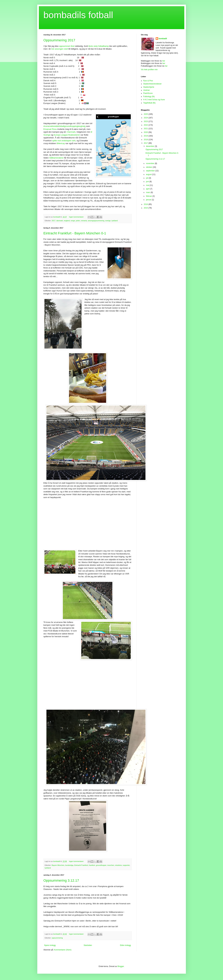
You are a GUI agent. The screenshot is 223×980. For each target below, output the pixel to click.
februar (149, 196)
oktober (149, 167)
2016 (146, 204)
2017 (54, 221)
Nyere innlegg (50, 945)
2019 (146, 136)
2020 (146, 132)
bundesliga (69, 865)
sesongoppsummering (96, 221)
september (151, 171)
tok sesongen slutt (60, 49)
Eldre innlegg (125, 945)
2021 (146, 129)
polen (78, 221)
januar (149, 200)
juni (148, 182)
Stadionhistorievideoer (153, 84)
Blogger (121, 966)
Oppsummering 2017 (59, 40)
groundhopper (101, 865)
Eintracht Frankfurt (81, 865)
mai (148, 185)
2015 (146, 208)
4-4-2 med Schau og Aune (154, 100)
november (150, 163)
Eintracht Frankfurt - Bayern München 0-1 (75, 233)
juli (147, 178)
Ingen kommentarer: (77, 217)
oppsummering (57, 938)
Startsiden (88, 945)
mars (148, 192)
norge (73, 221)
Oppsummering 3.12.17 (61, 880)
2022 (146, 125)
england (67, 221)
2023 (146, 121)
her (164, 61)
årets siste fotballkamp (99, 46)
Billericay (61, 143)
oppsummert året (67, 46)
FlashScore (148, 93)
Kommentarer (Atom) (63, 950)
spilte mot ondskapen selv (64, 141)
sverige (108, 221)
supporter (126, 865)
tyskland (115, 221)
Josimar (147, 90)
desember (150, 146)
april (148, 189)
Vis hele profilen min (149, 70)
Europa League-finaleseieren (67, 135)
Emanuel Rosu (50, 129)
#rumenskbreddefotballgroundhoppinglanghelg (65, 126)
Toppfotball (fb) (149, 103)
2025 (146, 114)
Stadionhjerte (149, 87)
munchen (111, 865)
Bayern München (58, 865)
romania (84, 221)
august (149, 174)
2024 (146, 118)
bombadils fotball (78, 15)
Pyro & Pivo (148, 81)
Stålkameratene (56, 158)
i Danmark (71, 132)
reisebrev (118, 865)
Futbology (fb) (149, 97)
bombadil (163, 39)
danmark (60, 221)
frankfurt (92, 865)
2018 (146, 140)
